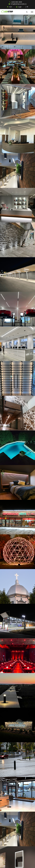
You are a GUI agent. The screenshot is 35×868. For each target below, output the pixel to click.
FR (27, 7)
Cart (9, 7)
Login (19, 7)
